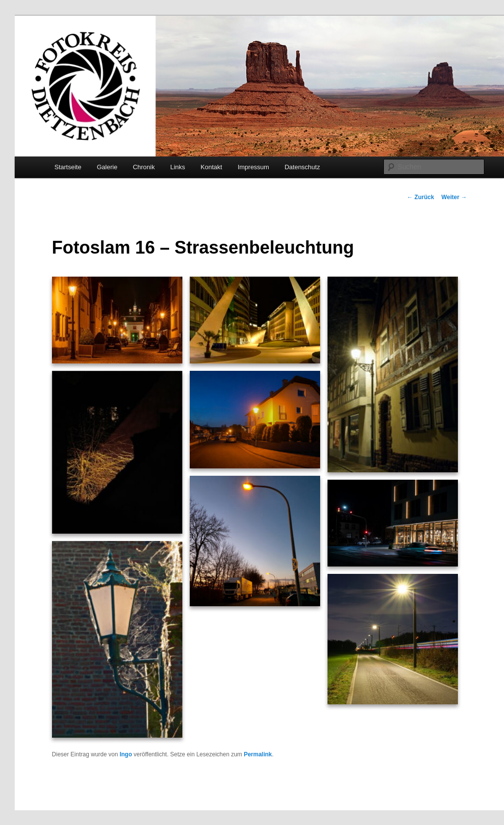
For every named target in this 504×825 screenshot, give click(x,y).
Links (177, 167)
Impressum (253, 167)
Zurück (420, 197)
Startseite (68, 167)
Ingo (126, 754)
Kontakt (211, 167)
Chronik (144, 167)
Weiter (454, 197)
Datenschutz (302, 167)
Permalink (258, 754)
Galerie (107, 167)
